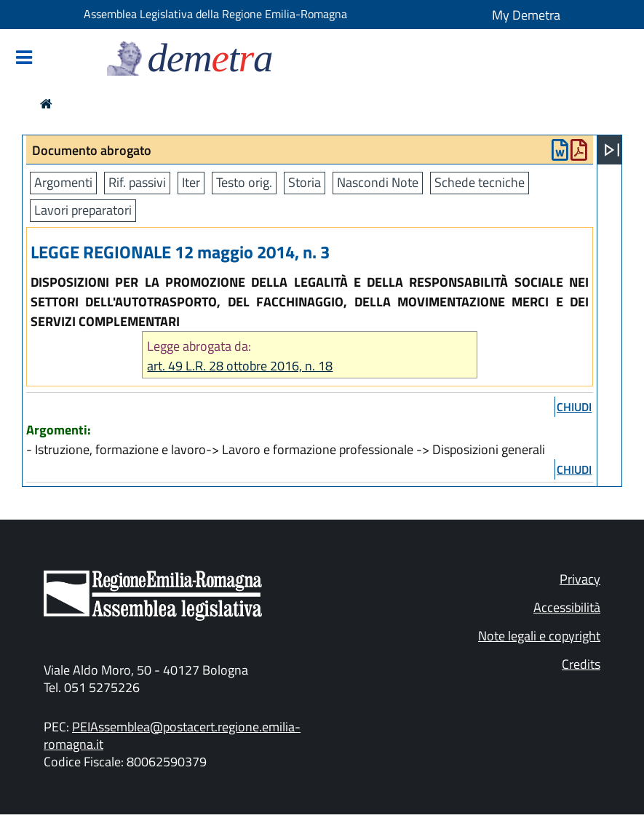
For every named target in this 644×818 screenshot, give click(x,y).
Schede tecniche (480, 182)
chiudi (574, 407)
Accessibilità (567, 607)
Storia (305, 182)
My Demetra (526, 15)
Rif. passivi (137, 182)
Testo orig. (244, 182)
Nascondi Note (378, 182)
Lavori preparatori (83, 210)
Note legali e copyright (539, 636)
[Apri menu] (612, 150)
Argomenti (63, 182)
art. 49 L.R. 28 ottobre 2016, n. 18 (240, 366)
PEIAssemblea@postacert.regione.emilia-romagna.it (172, 735)
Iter (191, 182)
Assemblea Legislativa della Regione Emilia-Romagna (215, 14)
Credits (581, 664)
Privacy (580, 579)
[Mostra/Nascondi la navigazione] (24, 59)
